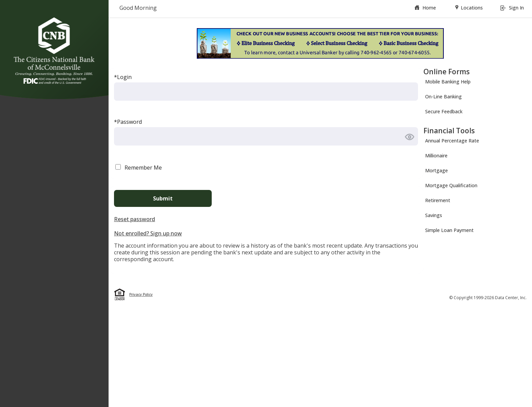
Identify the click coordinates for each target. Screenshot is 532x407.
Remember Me (143, 168)
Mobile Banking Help (448, 82)
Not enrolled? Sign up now (148, 233)
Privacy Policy (141, 294)
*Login (123, 77)
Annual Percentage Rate (452, 141)
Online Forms (446, 72)
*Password (128, 122)
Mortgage (436, 170)
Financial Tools (449, 131)
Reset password (135, 219)
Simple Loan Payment (449, 230)
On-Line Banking (443, 96)
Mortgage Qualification (451, 185)
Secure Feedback (444, 111)
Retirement (438, 200)
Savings (434, 215)
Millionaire (436, 156)
